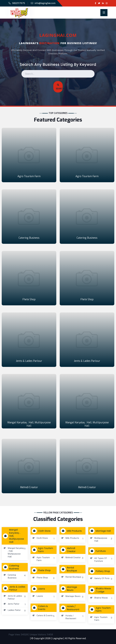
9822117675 (19, 3)
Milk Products (72, 531)
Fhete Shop (29, 299)
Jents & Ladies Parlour (29, 361)
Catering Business (29, 238)
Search (59, 87)
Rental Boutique (69, 569)
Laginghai (58, 638)
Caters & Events (40, 608)
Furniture (98, 551)
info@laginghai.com (45, 3)
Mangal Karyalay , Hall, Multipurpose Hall (29, 424)
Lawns (39, 589)
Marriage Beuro (69, 589)
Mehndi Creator (29, 487)
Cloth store (42, 531)
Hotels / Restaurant (71, 608)
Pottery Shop (100, 571)
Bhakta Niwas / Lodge (101, 590)
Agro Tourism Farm (29, 176)
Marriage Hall (101, 531)
